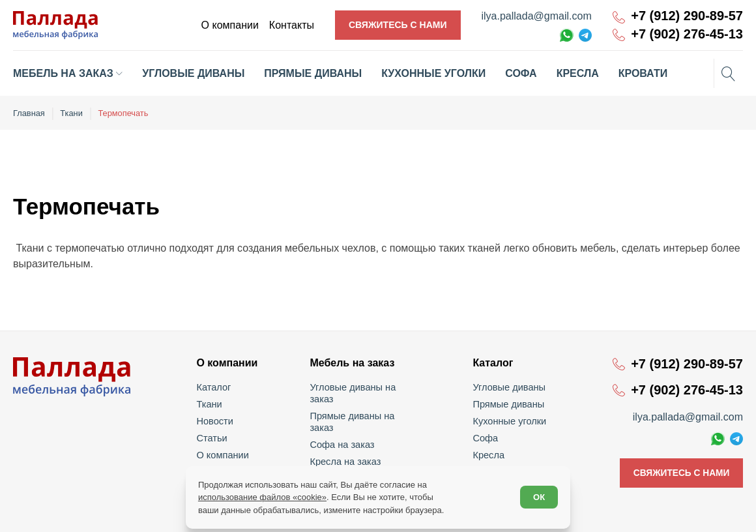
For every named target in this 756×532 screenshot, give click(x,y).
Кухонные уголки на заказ (366, 454)
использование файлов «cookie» (263, 496)
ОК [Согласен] (538, 497)
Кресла (488, 454)
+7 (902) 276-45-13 (687, 34)
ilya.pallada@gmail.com (537, 16)
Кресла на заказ (346, 437)
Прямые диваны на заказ (365, 404)
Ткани (211, 404)
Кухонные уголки (508, 421)
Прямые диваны (508, 404)
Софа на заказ (343, 421)
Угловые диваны (508, 387)
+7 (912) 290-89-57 (687, 16)
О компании (224, 454)
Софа (485, 437)
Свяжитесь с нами (398, 25)
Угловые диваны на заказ (366, 387)
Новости (216, 421)
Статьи (213, 437)
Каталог (215, 387)
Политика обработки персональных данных (664, 513)
